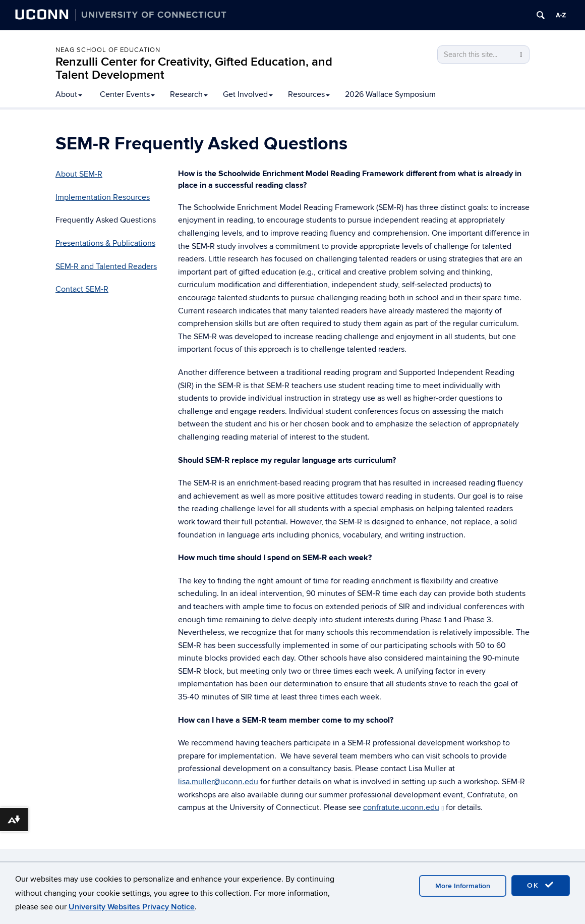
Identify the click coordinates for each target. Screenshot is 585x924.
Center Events (127, 94)
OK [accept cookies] (541, 885)
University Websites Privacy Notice (132, 907)
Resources (309, 94)
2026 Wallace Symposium (390, 94)
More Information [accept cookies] (463, 886)
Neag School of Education (108, 50)
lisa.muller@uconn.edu (218, 782)
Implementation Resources (103, 197)
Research (189, 94)
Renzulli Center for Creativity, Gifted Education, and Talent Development (194, 68)
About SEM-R (79, 174)
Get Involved (248, 94)
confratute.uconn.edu (404, 807)
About (69, 94)
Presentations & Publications (105, 243)
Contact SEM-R (82, 289)
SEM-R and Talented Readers (106, 266)
